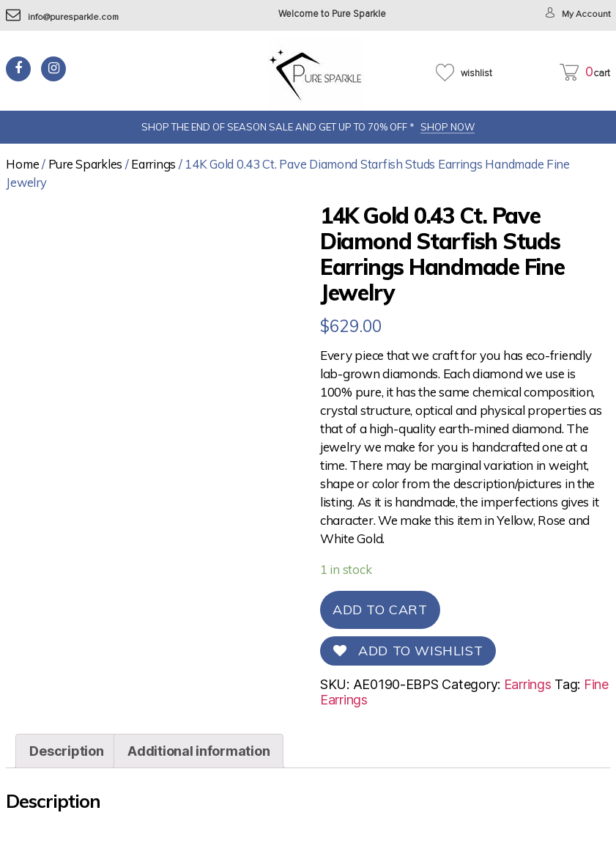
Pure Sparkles (86, 164)
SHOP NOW (448, 127)
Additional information (198, 751)
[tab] (66, 751)
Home (22, 164)
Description (66, 751)
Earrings (153, 164)
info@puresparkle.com (65, 17)
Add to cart (380, 610)
